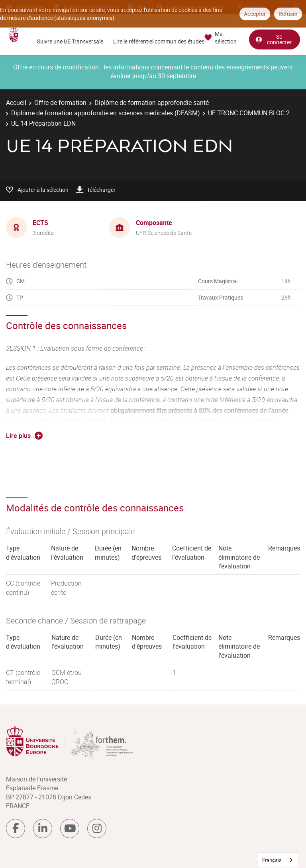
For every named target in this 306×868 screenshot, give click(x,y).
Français (272, 860)
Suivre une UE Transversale (70, 41)
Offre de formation (60, 103)
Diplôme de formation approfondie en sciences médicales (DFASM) (106, 113)
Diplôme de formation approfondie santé (152, 103)
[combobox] (278, 860)
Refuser (288, 14)
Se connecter (273, 39)
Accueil (16, 103)
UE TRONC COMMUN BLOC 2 (249, 113)
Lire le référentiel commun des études (159, 41)
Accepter (255, 14)
